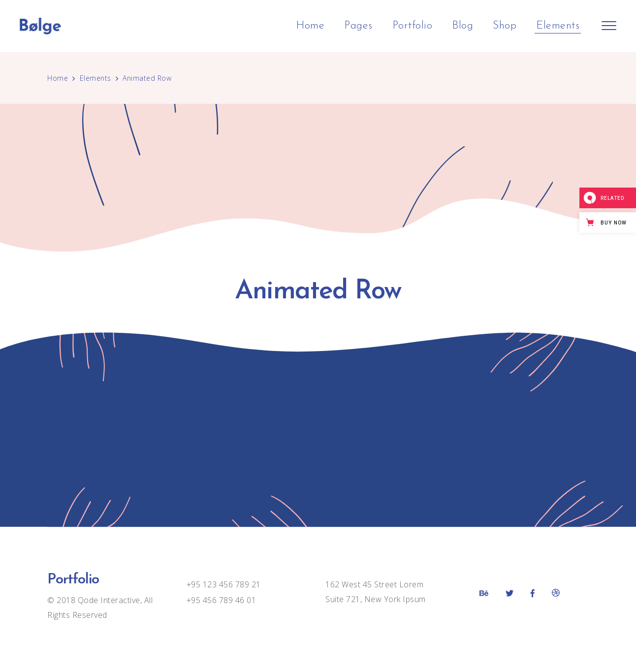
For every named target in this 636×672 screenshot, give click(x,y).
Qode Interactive (108, 600)
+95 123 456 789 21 (224, 584)
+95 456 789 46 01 (222, 600)
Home (58, 78)
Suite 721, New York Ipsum (376, 599)
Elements (95, 78)
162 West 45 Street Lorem (374, 584)
